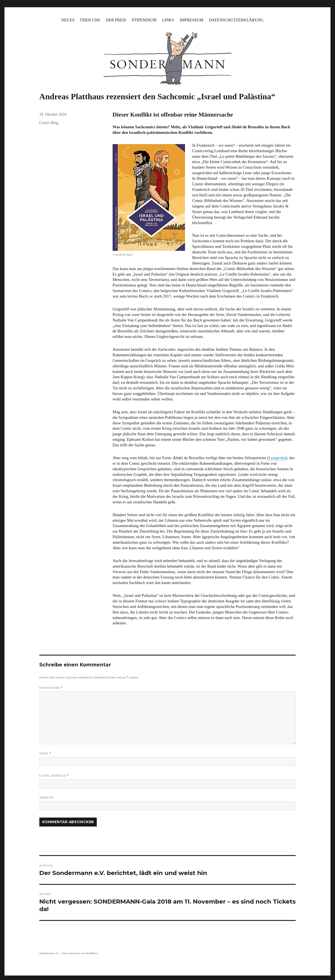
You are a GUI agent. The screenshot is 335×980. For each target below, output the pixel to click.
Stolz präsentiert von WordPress (80, 953)
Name (45, 753)
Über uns (90, 20)
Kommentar (51, 688)
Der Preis (116, 20)
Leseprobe (277, 458)
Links (168, 20)
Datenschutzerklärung (236, 20)
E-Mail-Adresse (54, 776)
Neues (68, 20)
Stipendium (144, 20)
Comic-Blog (49, 123)
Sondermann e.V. (49, 953)
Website (46, 797)
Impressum (192, 20)
